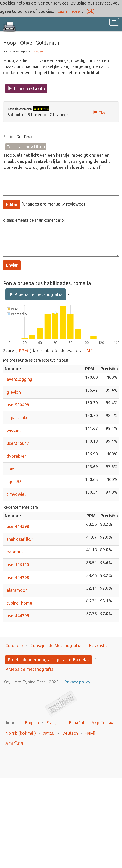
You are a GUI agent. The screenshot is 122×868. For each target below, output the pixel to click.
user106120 (18, 565)
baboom (15, 552)
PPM (23, 351)
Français (54, 723)
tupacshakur (18, 418)
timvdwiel (16, 494)
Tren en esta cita (26, 88)
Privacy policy (77, 682)
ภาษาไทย (14, 743)
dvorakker (16, 456)
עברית (49, 733)
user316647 (18, 443)
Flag (101, 113)
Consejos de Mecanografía (56, 645)
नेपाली (90, 733)
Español (77, 723)
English (32, 723)
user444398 (18, 526)
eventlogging (19, 379)
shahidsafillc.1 (20, 539)
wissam (14, 430)
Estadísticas (100, 645)
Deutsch (70, 733)
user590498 (18, 405)
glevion (14, 392)
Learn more (69, 11)
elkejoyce (39, 52)
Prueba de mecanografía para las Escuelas (48, 660)
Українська (103, 723)
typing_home (19, 603)
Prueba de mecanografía (36, 294)
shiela (12, 469)
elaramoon (17, 590)
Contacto (14, 645)
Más (91, 351)
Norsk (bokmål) (21, 733)
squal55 (14, 481)
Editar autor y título (26, 147)
